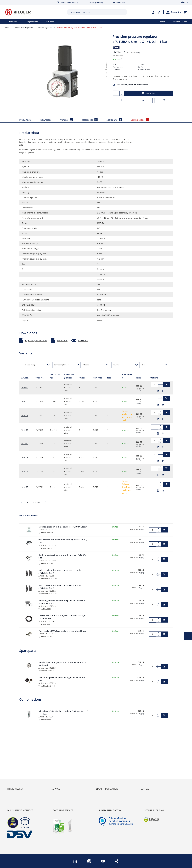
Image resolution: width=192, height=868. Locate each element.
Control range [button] (30, 365)
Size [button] (144, 365)
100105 (25, 487)
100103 (25, 457)
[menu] (76, 22)
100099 (25, 387)
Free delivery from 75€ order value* (132, 85)
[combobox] (95, 12)
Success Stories (180, 22)
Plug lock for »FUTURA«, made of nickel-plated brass (62, 631)
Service (162, 22)
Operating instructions (36, 340)
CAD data (83, 340)
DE (181, 2)
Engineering (32, 22)
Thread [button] (86, 365)
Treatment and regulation (24, 28)
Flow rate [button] (117, 365)
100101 (25, 416)
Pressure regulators (45, 28)
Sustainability (14, 758)
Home (7, 28)
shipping (138, 53)
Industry (50, 22)
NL (188, 2)
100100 (25, 401)
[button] (176, 12)
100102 (25, 430)
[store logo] (35, 12)
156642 (25, 444)
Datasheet (62, 340)
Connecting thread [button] (61, 365)
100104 (25, 471)
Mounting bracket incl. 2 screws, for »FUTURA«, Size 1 (63, 527)
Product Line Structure (18, 767)
